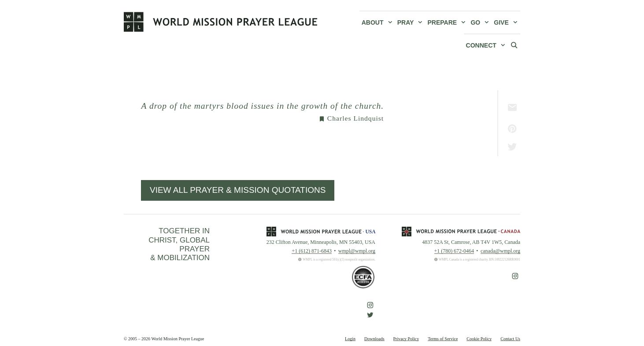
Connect (487, 45)
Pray (411, 22)
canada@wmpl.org (500, 251)
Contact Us (510, 339)
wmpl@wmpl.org (357, 251)
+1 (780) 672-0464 (454, 251)
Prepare (448, 22)
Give (507, 22)
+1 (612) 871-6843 (311, 251)
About (378, 22)
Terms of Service (443, 339)
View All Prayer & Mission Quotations (238, 190)
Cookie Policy (479, 339)
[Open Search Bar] (514, 45)
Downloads (374, 339)
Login (350, 339)
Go (481, 22)
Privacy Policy (406, 339)
